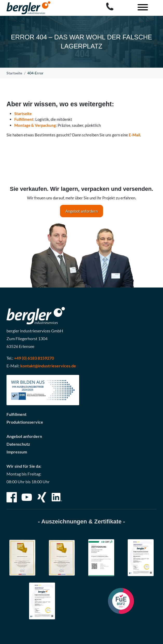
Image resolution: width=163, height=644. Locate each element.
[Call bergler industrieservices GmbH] (110, 6)
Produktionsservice (25, 422)
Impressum (17, 452)
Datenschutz (18, 444)
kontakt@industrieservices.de (48, 366)
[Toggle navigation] (141, 8)
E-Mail (134, 135)
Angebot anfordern (81, 211)
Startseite (14, 73)
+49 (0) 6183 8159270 (34, 358)
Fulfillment (24, 119)
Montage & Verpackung (35, 125)
